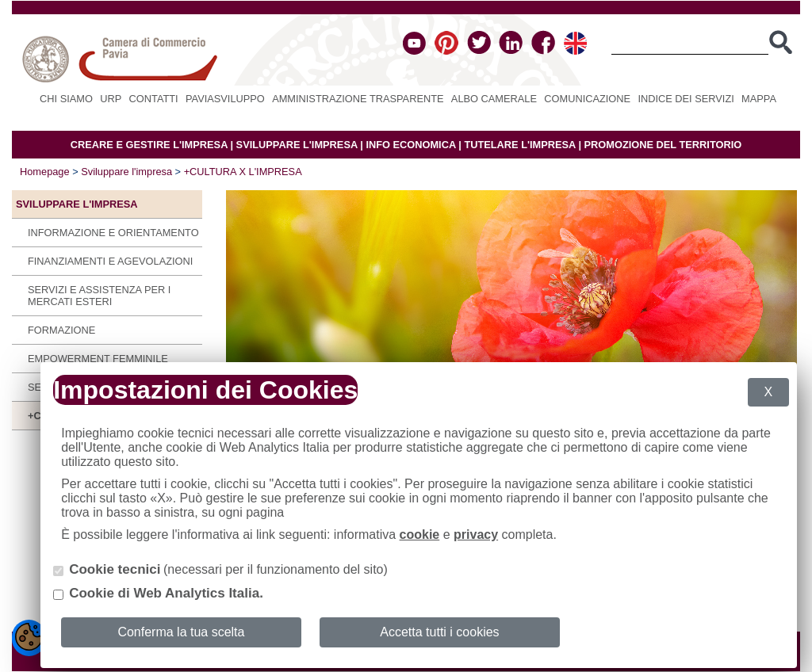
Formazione (61, 330)
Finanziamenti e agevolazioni (110, 261)
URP (111, 99)
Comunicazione (587, 99)
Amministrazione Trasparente (358, 99)
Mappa (759, 99)
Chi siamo (66, 99)
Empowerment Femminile (98, 359)
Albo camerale (494, 99)
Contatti (154, 99)
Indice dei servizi (686, 99)
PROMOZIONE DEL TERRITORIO (663, 145)
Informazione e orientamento (113, 233)
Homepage (45, 172)
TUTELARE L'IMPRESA (520, 145)
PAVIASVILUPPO (225, 99)
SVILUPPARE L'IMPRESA (297, 145)
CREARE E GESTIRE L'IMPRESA (149, 145)
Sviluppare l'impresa (126, 172)
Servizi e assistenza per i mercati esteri (99, 296)
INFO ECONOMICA (410, 145)
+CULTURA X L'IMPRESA (243, 172)
